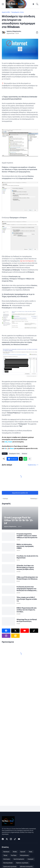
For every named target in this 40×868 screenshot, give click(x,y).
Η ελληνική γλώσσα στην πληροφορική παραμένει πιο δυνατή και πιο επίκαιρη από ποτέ (26, 589)
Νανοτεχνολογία (8, 863)
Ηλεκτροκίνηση (24, 855)
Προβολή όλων (32, 465)
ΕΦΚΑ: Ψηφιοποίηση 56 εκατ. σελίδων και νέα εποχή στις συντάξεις (27, 610)
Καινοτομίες (7, 859)
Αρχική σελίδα (6, 12)
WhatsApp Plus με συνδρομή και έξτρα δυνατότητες (27, 620)
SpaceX (23, 852)
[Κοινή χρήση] (36, 32)
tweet (10, 442)
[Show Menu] (3, 4)
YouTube (14, 855)
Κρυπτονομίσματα (19, 859)
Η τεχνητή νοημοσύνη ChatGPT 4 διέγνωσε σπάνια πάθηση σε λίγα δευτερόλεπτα (27, 536)
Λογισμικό (31, 859)
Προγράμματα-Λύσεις (17, 12)
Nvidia (15, 852)
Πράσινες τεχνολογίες (22, 863)
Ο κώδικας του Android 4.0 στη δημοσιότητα (27, 557)
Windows (24, 454)
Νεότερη (5, 499)
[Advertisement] (13, 677)
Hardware (6, 852)
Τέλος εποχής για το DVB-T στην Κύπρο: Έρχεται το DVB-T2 (27, 599)
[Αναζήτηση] (37, 4)
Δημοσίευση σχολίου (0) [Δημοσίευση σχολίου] (20, 493)
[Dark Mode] (33, 4)
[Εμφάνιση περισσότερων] (30, 459)
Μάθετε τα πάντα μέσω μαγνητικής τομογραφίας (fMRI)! (25, 546)
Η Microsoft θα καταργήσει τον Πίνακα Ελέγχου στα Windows (27, 578)
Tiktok (5, 855)
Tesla (30, 852)
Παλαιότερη (34, 499)
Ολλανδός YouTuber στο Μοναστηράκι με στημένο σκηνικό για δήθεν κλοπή (25, 567)
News (12, 448)
